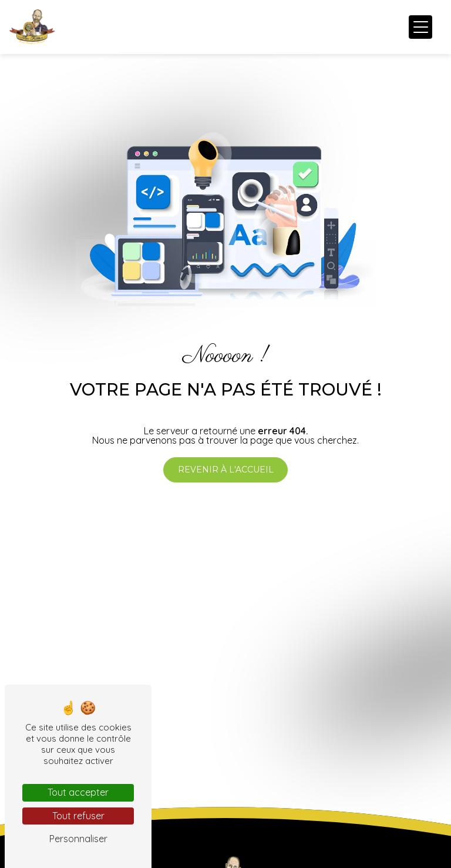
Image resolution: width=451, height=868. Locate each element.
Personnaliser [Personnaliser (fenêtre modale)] (78, 839)
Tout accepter (78, 792)
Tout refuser (78, 816)
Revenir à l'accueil (226, 470)
